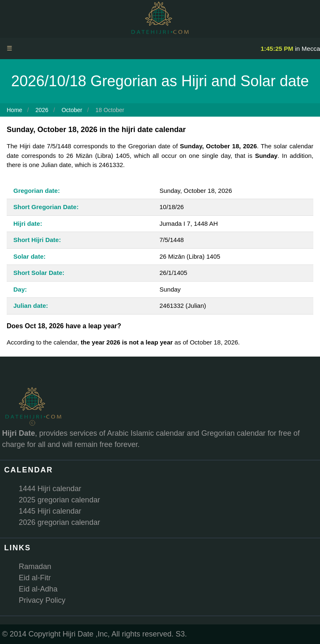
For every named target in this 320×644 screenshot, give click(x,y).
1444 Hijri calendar (50, 489)
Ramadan (35, 567)
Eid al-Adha (38, 589)
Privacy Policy (42, 600)
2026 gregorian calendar (59, 522)
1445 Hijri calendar (50, 511)
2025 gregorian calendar (59, 500)
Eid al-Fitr (35, 578)
